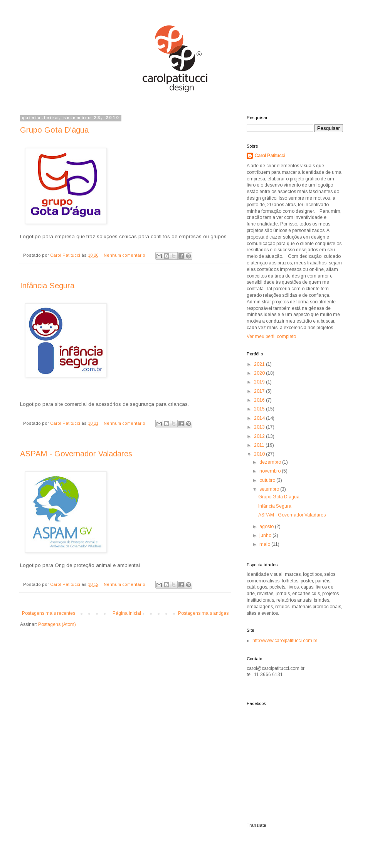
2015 (260, 409)
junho (266, 535)
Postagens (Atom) (57, 624)
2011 (260, 445)
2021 (260, 364)
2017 (260, 391)
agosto (267, 527)
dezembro (271, 462)
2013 (260, 427)
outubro (268, 480)
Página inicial (127, 613)
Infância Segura (47, 286)
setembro (270, 489)
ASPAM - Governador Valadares (76, 454)
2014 (260, 418)
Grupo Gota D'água (54, 130)
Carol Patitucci (270, 156)
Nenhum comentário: (126, 255)
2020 (260, 373)
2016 (260, 400)
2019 (260, 382)
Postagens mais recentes (49, 613)
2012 (260, 436)
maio (265, 544)
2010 (260, 454)
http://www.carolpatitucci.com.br (285, 641)
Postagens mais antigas (203, 613)
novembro (271, 471)
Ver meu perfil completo (271, 336)
